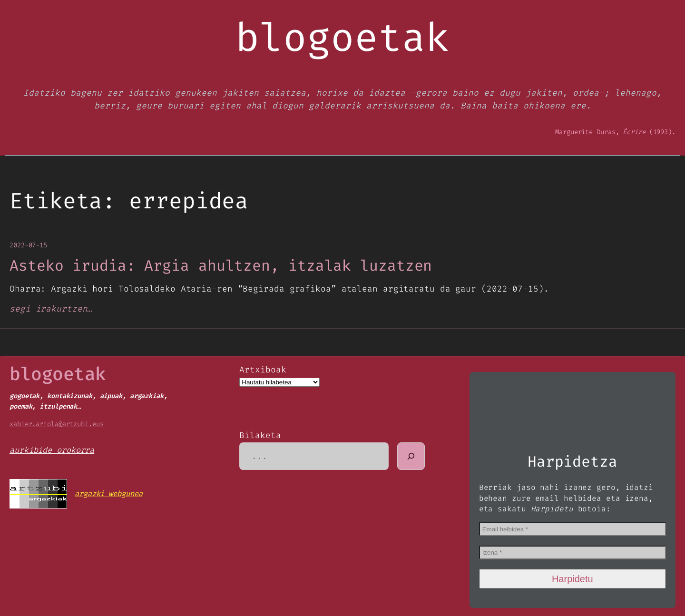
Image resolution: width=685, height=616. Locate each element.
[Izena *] (572, 552)
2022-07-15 (28, 245)
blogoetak (58, 374)
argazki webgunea (108, 494)
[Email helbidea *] (572, 529)
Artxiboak (263, 370)
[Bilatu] (411, 456)
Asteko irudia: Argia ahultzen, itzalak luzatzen (221, 266)
